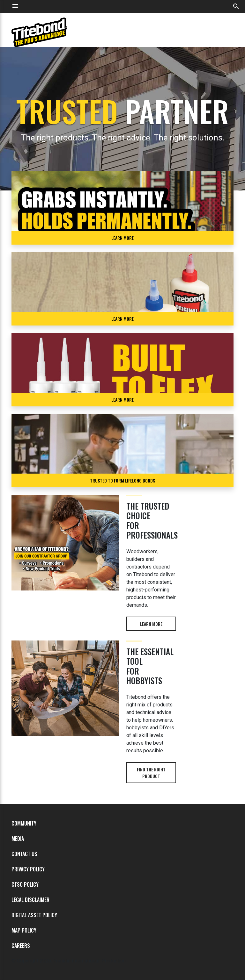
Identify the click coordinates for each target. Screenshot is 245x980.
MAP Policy (24, 930)
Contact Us (24, 854)
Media (18, 839)
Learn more (151, 624)
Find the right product (151, 773)
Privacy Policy (28, 869)
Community (24, 823)
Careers (21, 946)
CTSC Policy (25, 884)
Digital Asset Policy (34, 915)
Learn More (122, 319)
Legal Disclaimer (30, 900)
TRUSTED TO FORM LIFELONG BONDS (122, 480)
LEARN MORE (122, 238)
